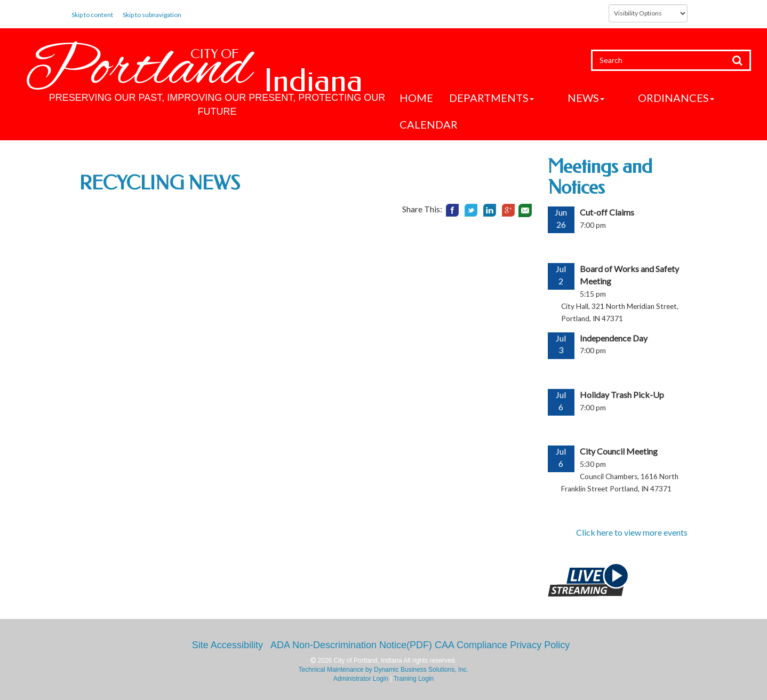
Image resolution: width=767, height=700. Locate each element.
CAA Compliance (471, 645)
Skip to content (92, 15)
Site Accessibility (227, 645)
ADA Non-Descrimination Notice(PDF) (351, 645)
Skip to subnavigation (152, 15)
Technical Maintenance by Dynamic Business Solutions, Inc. (384, 670)
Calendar (429, 124)
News (568, 98)
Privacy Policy (540, 645)
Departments (492, 98)
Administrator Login (361, 679)
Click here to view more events (632, 532)
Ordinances (641, 98)
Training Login (414, 679)
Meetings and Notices (600, 177)
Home (416, 98)
